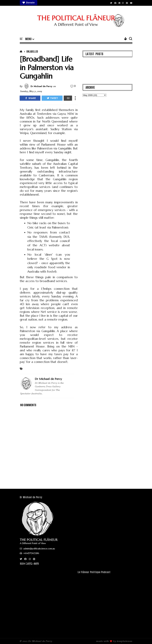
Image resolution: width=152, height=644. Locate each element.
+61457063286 (29, 553)
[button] (30, 39)
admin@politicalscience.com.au (37, 549)
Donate (29, 3)
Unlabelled (32, 51)
